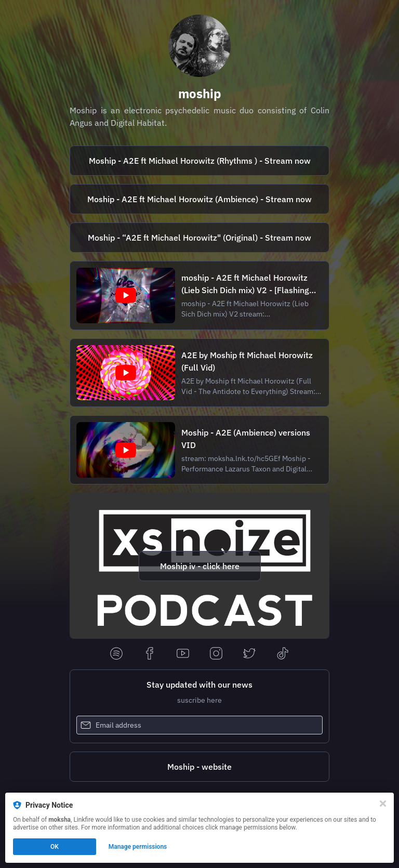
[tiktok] (283, 654)
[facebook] (150, 654)
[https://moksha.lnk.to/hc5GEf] (199, 199)
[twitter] (249, 654)
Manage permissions (138, 847)
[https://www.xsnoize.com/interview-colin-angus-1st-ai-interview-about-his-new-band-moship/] (199, 566)
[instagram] (216, 654)
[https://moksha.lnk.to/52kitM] (199, 238)
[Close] (383, 804)
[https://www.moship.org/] (199, 767)
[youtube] (183, 654)
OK (55, 847)
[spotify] (116, 654)
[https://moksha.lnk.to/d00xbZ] (199, 161)
